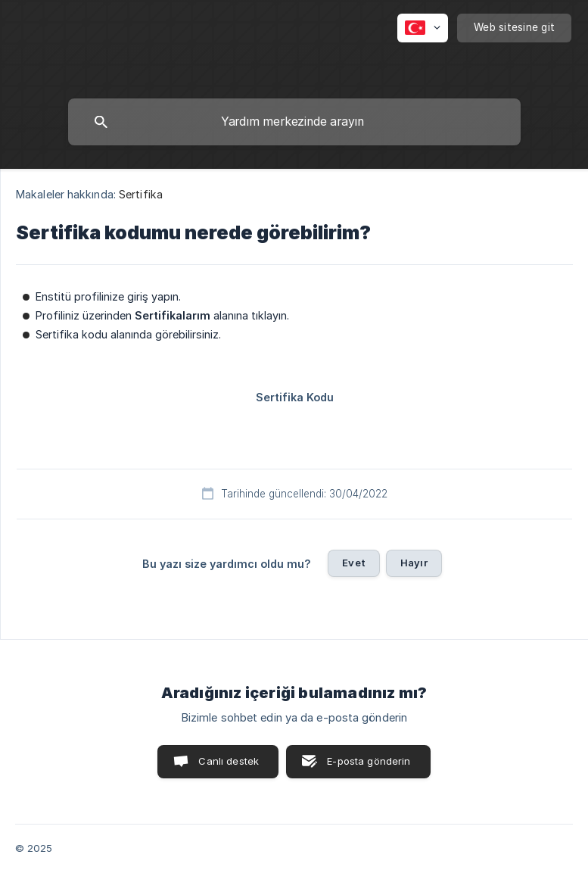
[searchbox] (294, 122)
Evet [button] (354, 563)
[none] (423, 28)
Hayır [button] (414, 563)
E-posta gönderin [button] (369, 761)
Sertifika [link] (141, 194)
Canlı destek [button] (229, 761)
